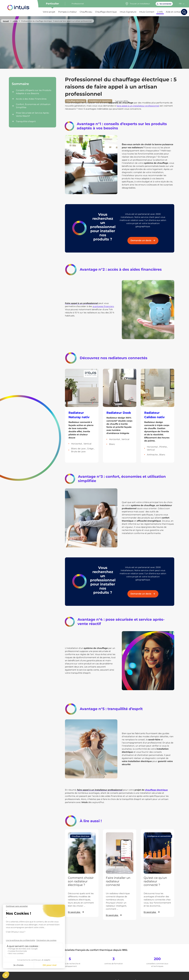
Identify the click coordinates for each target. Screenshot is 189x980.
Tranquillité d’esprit (26, 121)
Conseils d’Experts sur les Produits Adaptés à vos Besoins (34, 92)
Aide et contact (174, 12)
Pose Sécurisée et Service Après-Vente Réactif (33, 114)
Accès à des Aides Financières (31, 99)
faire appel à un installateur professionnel (138, 106)
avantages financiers (103, 306)
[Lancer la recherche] (184, 12)
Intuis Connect (147, 12)
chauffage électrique (156, 790)
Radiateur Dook (119, 413)
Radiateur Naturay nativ (79, 415)
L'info (160, 12)
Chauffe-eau (86, 12)
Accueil (6, 21)
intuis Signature (128, 12)
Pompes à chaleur (67, 12)
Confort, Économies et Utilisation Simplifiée (33, 106)
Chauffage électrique (106, 12)
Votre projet (49, 12)
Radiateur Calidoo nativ (154, 415)
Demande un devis (143, 240)
